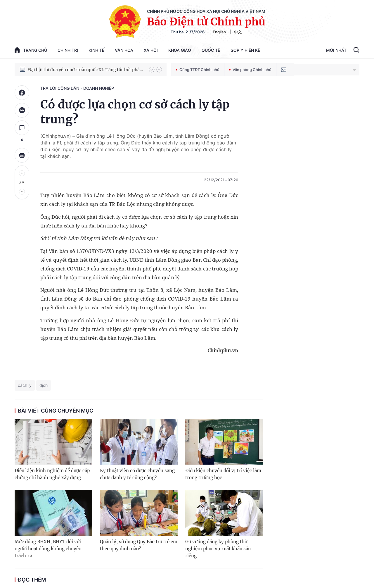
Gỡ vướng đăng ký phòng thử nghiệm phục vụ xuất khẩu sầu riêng (218, 549)
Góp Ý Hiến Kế (245, 50)
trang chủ (31, 50)
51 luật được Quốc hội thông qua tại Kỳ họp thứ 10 (77, 64)
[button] (152, 70)
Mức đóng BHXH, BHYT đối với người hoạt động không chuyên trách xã (48, 549)
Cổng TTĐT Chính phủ (198, 70)
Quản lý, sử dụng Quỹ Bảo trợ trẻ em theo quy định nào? (139, 545)
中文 (238, 32)
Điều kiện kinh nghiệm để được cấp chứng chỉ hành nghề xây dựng (52, 474)
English (219, 32)
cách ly (25, 385)
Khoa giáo (180, 50)
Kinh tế (96, 50)
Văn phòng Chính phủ (250, 70)
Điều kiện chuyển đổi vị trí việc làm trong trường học (223, 474)
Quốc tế (211, 50)
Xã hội (151, 50)
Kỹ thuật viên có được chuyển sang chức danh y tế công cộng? (137, 474)
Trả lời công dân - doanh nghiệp (77, 88)
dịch (44, 385)
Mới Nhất (336, 50)
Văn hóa (124, 50)
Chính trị (68, 50)
